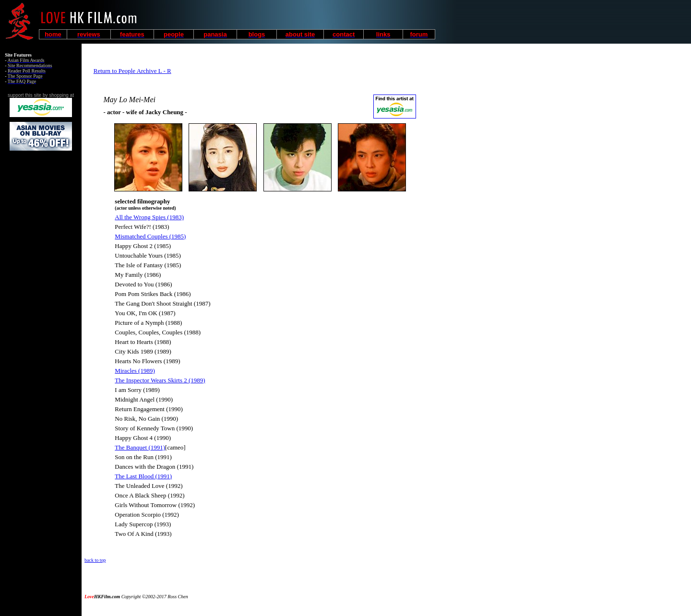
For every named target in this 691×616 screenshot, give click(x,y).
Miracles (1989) (135, 371)
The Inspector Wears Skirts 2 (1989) (160, 380)
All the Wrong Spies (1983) (149, 217)
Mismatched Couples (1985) (150, 236)
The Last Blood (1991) (143, 476)
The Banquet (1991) (140, 447)
